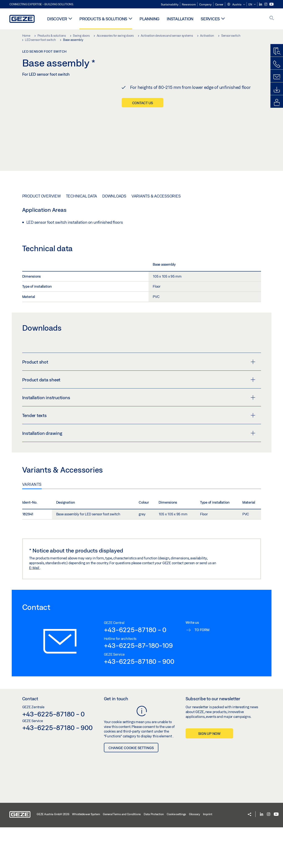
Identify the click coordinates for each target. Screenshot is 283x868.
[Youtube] (271, 4)
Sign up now (209, 805)
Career (219, 4)
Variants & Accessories (156, 267)
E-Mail (35, 639)
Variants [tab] (32, 555)
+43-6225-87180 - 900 (139, 732)
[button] (236, 5)
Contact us (143, 103)
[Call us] (277, 64)
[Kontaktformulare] (277, 77)
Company (205, 4)
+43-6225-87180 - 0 (135, 700)
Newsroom (189, 4)
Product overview (41, 267)
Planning (149, 19)
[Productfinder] (277, 51)
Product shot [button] (139, 433)
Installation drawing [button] (139, 504)
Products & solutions (103, 19)
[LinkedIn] (261, 4)
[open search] (272, 18)
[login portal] (277, 103)
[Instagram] (266, 4)
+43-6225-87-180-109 (138, 716)
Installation (180, 19)
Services (210, 19)
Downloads (114, 267)
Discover (57, 19)
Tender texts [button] (139, 486)
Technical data (82, 267)
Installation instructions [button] (139, 468)
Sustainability (170, 4)
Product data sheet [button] (139, 451)
